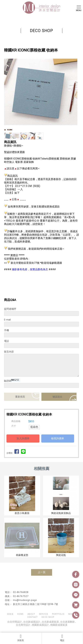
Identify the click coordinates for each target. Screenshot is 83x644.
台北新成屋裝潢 (50, 622)
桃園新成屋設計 (40, 625)
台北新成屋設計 (32, 622)
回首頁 (21, 638)
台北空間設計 (15, 622)
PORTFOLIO (58, 614)
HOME (21, 614)
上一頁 (42, 572)
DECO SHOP (48, 617)
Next (75, 91)
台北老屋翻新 (67, 622)
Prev (8, 91)
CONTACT (33, 617)
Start (40, 130)
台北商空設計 (23, 625)
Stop (43, 130)
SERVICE (44, 614)
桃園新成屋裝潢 (59, 625)
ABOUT (31, 614)
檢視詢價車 (58, 438)
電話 (62, 638)
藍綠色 (34, 427)
